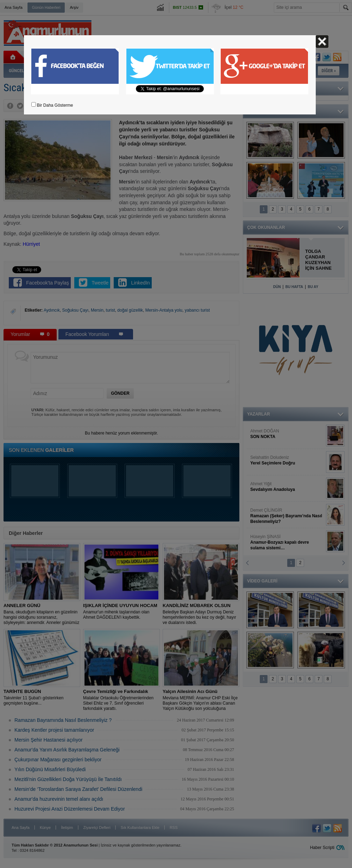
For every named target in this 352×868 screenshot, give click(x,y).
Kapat (322, 42)
